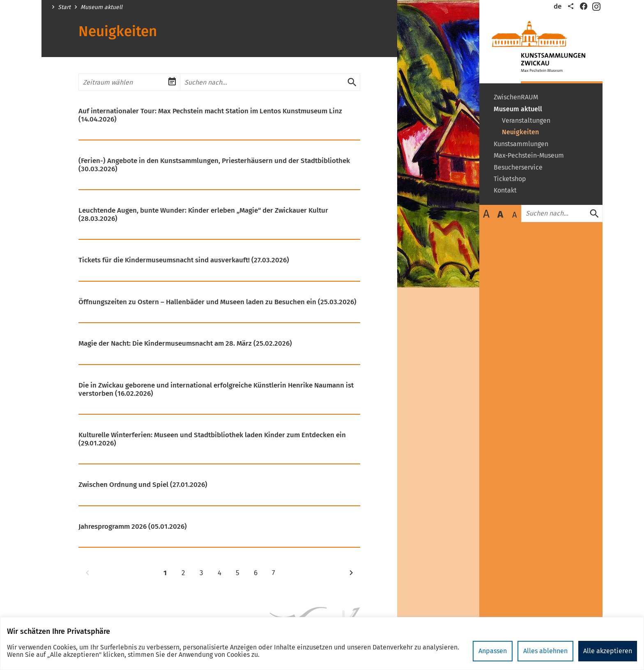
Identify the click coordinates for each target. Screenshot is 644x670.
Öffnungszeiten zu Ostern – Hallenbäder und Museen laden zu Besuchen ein (217, 302)
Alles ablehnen (545, 651)
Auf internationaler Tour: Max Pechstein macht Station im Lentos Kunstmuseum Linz (210, 115)
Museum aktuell (101, 7)
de (558, 6)
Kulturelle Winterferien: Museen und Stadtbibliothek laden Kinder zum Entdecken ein (212, 439)
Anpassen (493, 651)
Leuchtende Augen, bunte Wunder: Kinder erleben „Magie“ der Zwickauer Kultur (203, 215)
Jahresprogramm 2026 (133, 527)
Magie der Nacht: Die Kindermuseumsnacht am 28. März (185, 344)
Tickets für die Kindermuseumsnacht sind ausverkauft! (184, 260)
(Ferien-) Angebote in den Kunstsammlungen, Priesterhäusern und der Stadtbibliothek (214, 165)
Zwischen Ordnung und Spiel (143, 485)
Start (64, 7)
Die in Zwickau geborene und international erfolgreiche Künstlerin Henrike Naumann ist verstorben (216, 389)
